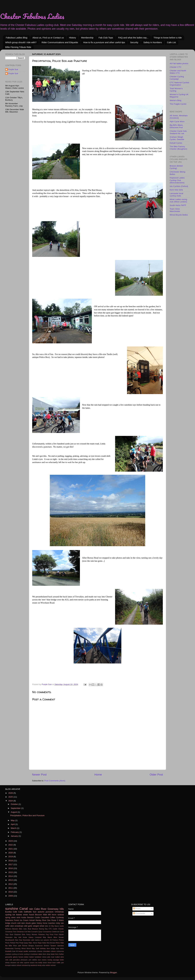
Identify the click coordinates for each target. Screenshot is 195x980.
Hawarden (9, 937)
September (16, 808)
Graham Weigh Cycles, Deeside (177, 138)
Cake (37, 909)
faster (53, 954)
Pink (17, 943)
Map (45, 937)
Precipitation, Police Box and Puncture (27, 815)
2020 (11, 853)
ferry (57, 954)
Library (31, 937)
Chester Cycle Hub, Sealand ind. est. (178, 132)
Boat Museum (33, 929)
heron (54, 915)
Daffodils (28, 912)
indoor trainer (29, 957)
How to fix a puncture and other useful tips (104, 42)
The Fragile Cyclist (178, 104)
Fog (47, 934)
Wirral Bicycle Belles (179, 215)
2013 (11, 880)
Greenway (53, 909)
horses (21, 957)
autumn (41, 912)
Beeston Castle (34, 917)
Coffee (52, 917)
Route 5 (55, 920)
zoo (47, 926)
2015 (11, 872)
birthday (43, 948)
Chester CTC (176, 67)
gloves (15, 957)
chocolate (47, 951)
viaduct (14, 965)
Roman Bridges (28, 946)
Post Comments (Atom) (55, 781)
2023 (11, 841)
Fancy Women (32, 934)
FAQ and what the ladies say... (133, 38)
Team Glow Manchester (175, 210)
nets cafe (9, 960)
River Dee (46, 920)
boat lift (15, 951)
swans (32, 963)
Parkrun (55, 940)
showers (13, 963)
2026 (11, 793)
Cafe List (171, 42)
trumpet (8, 965)
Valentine (60, 946)
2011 (11, 888)
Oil (51, 940)
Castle (55, 929)
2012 (11, 884)
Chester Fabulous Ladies (32, 16)
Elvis (23, 934)
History (73, 38)
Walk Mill (47, 915)
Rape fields (42, 943)
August (14, 812)
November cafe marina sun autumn (36, 940)
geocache (9, 957)
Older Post (156, 775)
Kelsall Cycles (176, 143)
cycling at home (18, 954)
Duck (12, 934)
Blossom (39, 915)
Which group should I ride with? (21, 42)
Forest (16, 920)
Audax (24, 917)
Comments (139, 914)
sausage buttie (58, 960)
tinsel (50, 963)
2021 (11, 849)
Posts (137, 909)
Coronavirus (47, 932)
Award (31, 915)
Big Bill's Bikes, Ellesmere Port (176, 126)
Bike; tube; (23, 929)
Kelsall (32, 920)
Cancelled (45, 917)
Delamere (9, 920)
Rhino (58, 943)
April (13, 824)
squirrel (27, 963)
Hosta (25, 937)
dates (40, 954)
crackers (8, 954)
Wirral (23, 948)
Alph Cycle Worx (177, 122)
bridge (8, 923)
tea (36, 963)
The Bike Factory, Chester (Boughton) (178, 148)
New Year (19, 940)
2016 (11, 868)
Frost (52, 934)
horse (45, 923)
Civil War (28, 932)
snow (25, 915)
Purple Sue (13, 69)
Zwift (37, 948)
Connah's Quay (37, 932)
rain (31, 909)
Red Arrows (51, 943)
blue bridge (51, 948)
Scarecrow (39, 946)
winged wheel (39, 926)
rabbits (34, 960)
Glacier (61, 934)
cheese (40, 951)
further (61, 954)
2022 (11, 845)
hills (62, 909)
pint (30, 960)
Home (98, 775)
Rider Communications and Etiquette (60, 42)
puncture (50, 912)
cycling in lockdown (31, 954)
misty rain (60, 923)
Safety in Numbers (153, 42)
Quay (26, 943)
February (15, 832)
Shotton (46, 946)
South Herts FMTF (178, 205)
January (15, 836)
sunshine (12, 909)
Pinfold (13, 943)
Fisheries (42, 934)
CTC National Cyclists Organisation (179, 84)
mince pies (46, 957)
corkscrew (60, 951)
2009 (11, 896)
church (14, 923)
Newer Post (39, 775)
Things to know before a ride (168, 38)
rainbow (61, 915)
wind (18, 917)
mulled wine (59, 957)
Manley (38, 920)
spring (8, 917)
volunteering (26, 965)
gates (34, 923)
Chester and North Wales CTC (178, 72)
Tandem (53, 946)
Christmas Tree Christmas (15, 932)
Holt (20, 937)
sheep (7, 963)
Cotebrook (56, 932)
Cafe (20, 912)
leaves (19, 915)
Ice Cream (24, 920)
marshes (52, 923)
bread (21, 951)
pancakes (16, 960)
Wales (61, 920)
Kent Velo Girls (176, 190)
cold (19, 923)
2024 (11, 801)
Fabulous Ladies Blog (17, 38)
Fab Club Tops (106, 38)
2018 (11, 861)
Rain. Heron (33, 943)
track (54, 963)
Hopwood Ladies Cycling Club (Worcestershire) (177, 180)
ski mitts (20, 963)
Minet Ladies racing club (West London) (178, 201)
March (14, 828)
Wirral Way (31, 948)
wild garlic (28, 926)
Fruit (56, 934)
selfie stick (10, 926)
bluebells (8, 951)
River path (17, 946)
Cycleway (60, 917)
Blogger (113, 972)
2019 (11, 857)
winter (48, 965)
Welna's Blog (175, 100)
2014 (11, 876)
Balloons (8, 929)
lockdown (38, 957)
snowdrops (19, 926)
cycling (8, 915)
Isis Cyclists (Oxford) (179, 186)
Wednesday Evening (13, 948)
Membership (87, 38)
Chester (61, 929)
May (13, 820)
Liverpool (38, 937)
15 (50, 926)
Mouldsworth (10, 940)
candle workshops (30, 951)
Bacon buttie (59, 926)
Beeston (15, 929)
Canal (24, 909)
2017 (11, 864)
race (39, 960)
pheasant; (24, 960)
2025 (11, 797)
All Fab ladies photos (179, 63)
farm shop (47, 954)
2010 (11, 892)
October (15, 804)
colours (53, 951)
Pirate (21, 943)
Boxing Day (43, 929)
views (13, 917)
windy (40, 965)
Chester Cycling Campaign (177, 78)
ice (14, 915)
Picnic (7, 943)
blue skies (60, 948)
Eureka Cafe (11, 912)
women (53, 965)
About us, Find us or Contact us (48, 38)
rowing (50, 960)
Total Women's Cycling (176, 90)
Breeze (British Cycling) (176, 167)
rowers (44, 960)
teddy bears (43, 963)
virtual (19, 965)
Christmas (59, 912)
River (44, 909)
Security (134, 42)
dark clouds (26, 923)
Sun (35, 912)
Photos (61, 940)
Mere (55, 937)
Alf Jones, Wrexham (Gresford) (179, 117)
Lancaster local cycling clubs (176, 195)
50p (52, 926)
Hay (15, 937)
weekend (34, 965)
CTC (50, 929)
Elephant (18, 934)
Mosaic (61, 937)
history (39, 923)
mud (53, 957)
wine (44, 965)
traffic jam (60, 963)
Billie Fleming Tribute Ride (18, 47)
